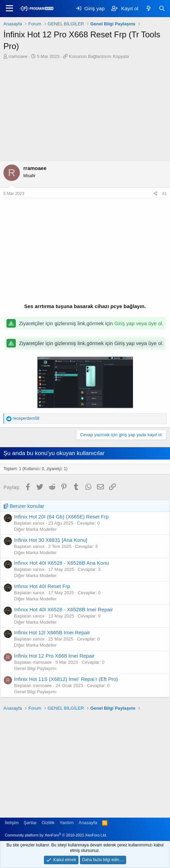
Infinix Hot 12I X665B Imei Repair (52, 632)
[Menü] (9, 9)
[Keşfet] (148, 8)
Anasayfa (88, 823)
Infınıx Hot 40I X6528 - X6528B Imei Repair (64, 609)
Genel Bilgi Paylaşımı (35, 668)
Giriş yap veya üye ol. (139, 323)
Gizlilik (48, 823)
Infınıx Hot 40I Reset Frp (42, 586)
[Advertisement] (85, 111)
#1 (164, 194)
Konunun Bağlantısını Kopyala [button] (99, 56)
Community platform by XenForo (56, 835)
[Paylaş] (155, 194)
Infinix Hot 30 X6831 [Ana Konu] (51, 540)
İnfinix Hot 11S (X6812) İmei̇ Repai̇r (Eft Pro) (66, 679)
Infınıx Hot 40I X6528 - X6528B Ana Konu (62, 563)
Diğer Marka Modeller (35, 529)
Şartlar (30, 823)
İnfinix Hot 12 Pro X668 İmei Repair (54, 656)
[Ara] (162, 8)
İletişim (12, 823)
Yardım (67, 823)
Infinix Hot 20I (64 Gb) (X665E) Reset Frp (61, 517)
